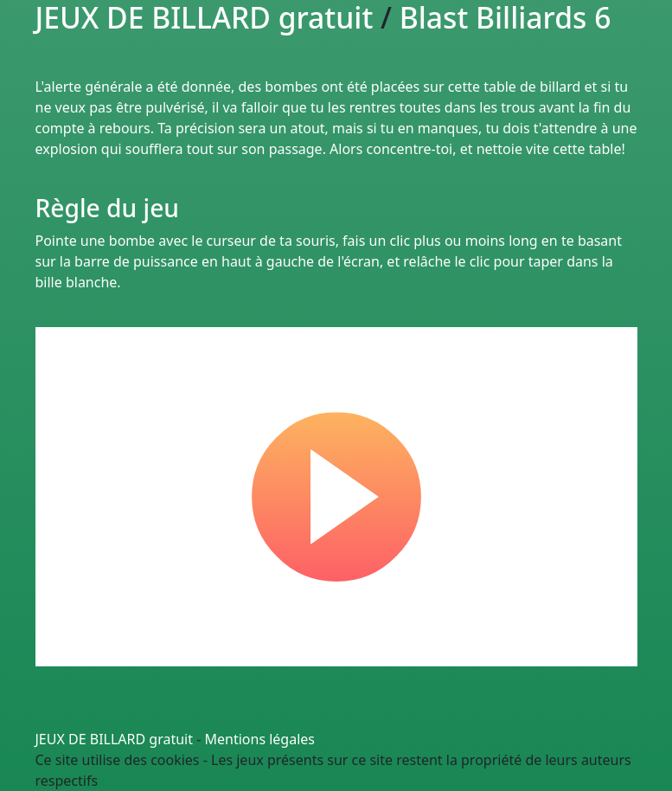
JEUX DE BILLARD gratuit (115, 739)
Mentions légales (260, 739)
